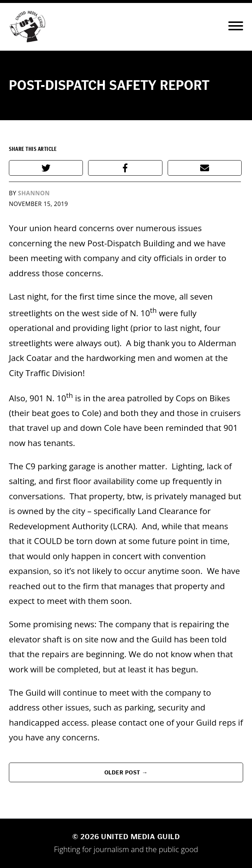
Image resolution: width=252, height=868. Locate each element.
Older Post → (126, 772)
